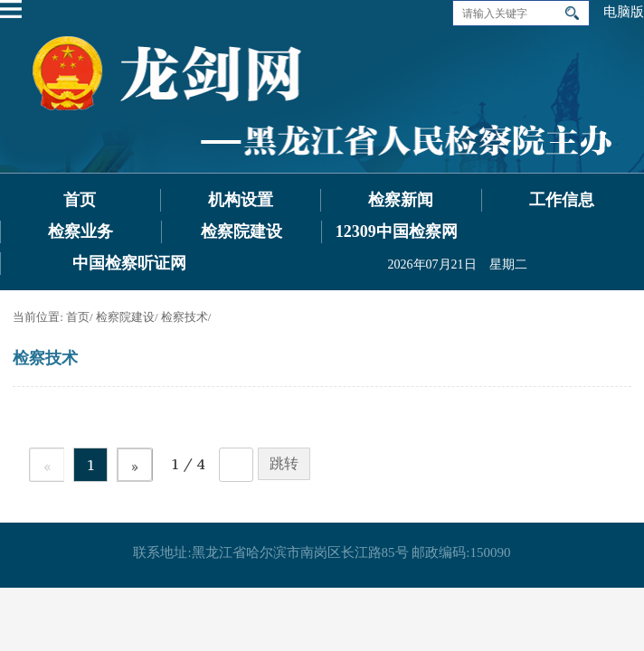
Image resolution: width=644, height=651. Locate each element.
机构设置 (241, 200)
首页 (80, 200)
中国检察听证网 (129, 263)
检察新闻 (401, 200)
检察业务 (80, 231)
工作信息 (562, 200)
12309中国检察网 (397, 231)
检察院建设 (241, 231)
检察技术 (185, 317)
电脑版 (624, 12)
